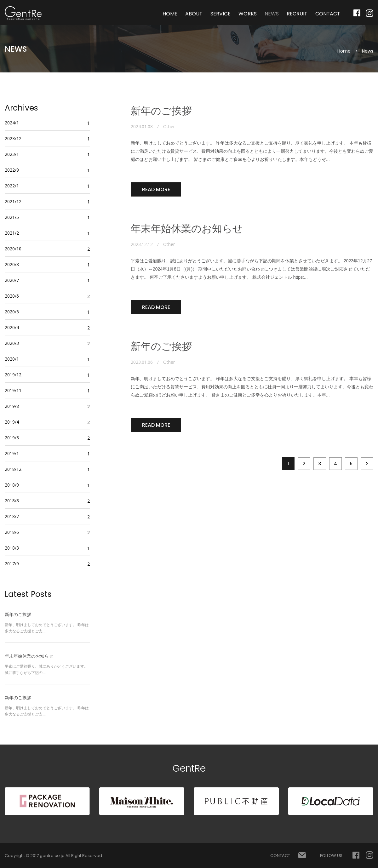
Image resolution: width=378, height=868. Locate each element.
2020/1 (12, 359)
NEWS (272, 14)
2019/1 (12, 453)
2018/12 (13, 469)
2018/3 (12, 548)
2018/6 (12, 532)
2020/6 (12, 296)
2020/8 (12, 264)
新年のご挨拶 (161, 111)
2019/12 (13, 375)
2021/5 (12, 217)
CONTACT (328, 14)
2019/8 (12, 406)
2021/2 (12, 233)
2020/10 (13, 249)
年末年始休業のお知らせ (187, 229)
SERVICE (220, 14)
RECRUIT (297, 14)
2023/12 (13, 138)
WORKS (248, 14)
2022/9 (12, 170)
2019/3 (12, 438)
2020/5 (12, 312)
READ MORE (156, 189)
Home (344, 51)
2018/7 (12, 516)
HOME (170, 14)
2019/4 (12, 422)
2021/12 (13, 201)
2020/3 (12, 343)
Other (169, 127)
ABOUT (194, 14)
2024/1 (12, 123)
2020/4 (12, 327)
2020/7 (12, 280)
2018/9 (12, 485)
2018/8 (12, 501)
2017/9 (12, 564)
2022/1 (12, 186)
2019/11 (13, 390)
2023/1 (12, 154)
